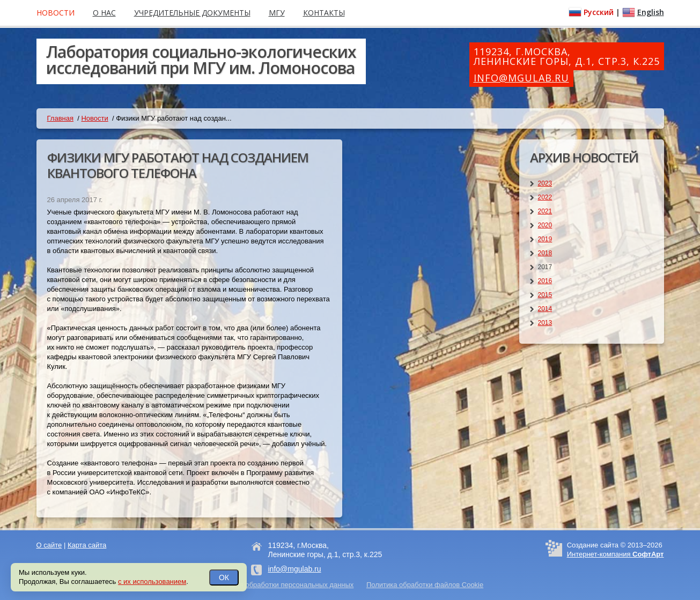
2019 (545, 239)
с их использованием (152, 582)
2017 (545, 267)
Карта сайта (87, 545)
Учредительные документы (192, 13)
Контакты (324, 13)
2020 (545, 225)
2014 (545, 309)
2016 (545, 281)
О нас (104, 13)
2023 (545, 183)
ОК (224, 577)
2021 (545, 211)
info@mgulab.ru (521, 78)
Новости (94, 118)
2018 (545, 253)
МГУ (277, 13)
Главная (60, 118)
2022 (545, 197)
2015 (545, 295)
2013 (545, 323)
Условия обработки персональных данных (285, 585)
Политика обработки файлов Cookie (425, 585)
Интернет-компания (616, 554)
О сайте (49, 545)
